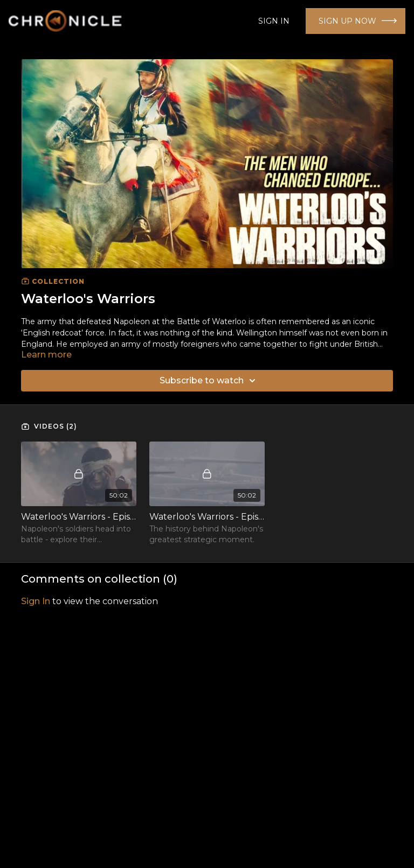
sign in (36, 601)
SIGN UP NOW (347, 21)
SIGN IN (274, 21)
